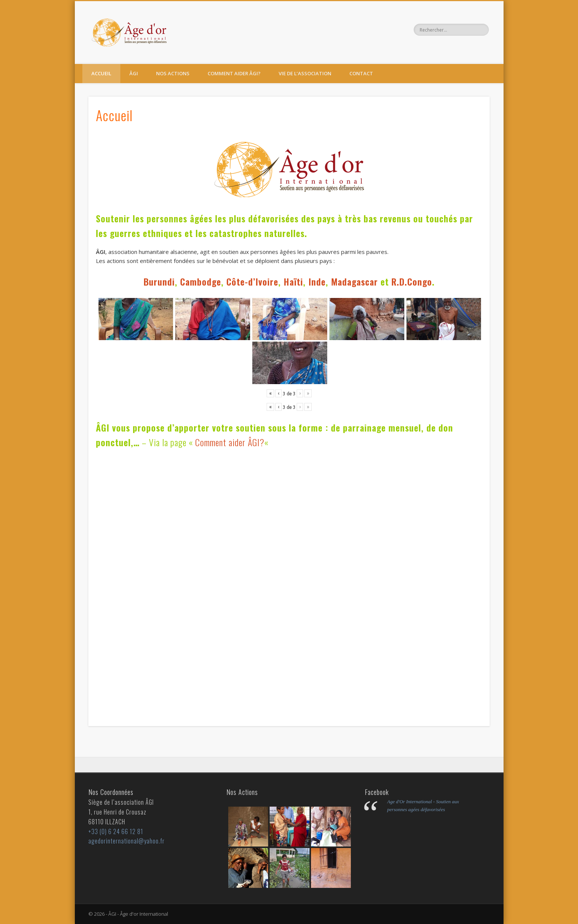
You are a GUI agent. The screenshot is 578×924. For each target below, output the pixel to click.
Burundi (159, 281)
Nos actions (173, 73)
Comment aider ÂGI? (234, 73)
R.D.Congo (412, 281)
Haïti (293, 281)
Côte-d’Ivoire (252, 281)
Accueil (101, 73)
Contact (361, 73)
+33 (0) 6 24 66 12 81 (116, 831)
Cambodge (201, 281)
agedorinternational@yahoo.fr (127, 841)
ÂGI (134, 73)
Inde (317, 281)
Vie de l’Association (305, 73)
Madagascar (354, 281)
